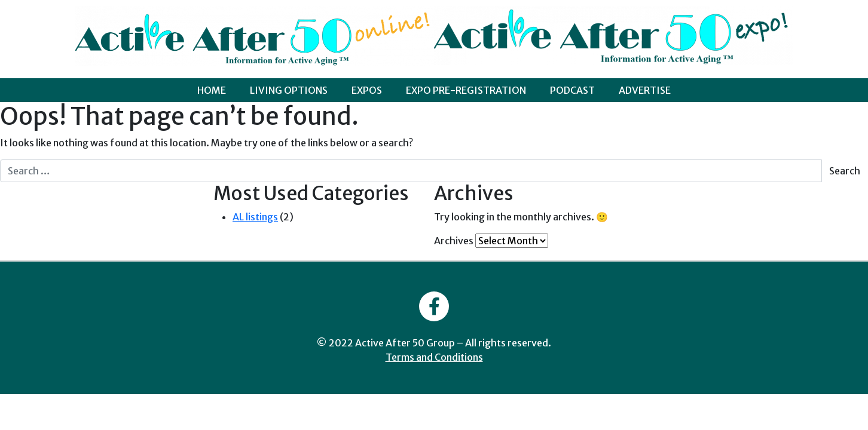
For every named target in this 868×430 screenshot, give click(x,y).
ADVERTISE (645, 90)
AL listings (255, 217)
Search (845, 171)
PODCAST (572, 90)
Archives (454, 241)
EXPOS (367, 90)
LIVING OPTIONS (289, 90)
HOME (212, 90)
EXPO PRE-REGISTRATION (466, 90)
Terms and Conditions (434, 357)
